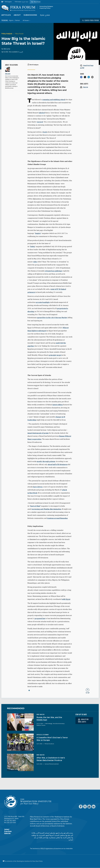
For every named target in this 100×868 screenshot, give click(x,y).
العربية (21, 52)
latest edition (58, 405)
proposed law (40, 618)
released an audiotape (53, 271)
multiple (46, 302)
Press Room (8, 831)
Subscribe (7, 833)
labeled (42, 113)
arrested (39, 302)
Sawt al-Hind (35, 506)
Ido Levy (7, 49)
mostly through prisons (46, 461)
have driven (38, 487)
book (45, 132)
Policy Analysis (7, 34)
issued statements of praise (38, 433)
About (17, 15)
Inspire (38, 233)
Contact (7, 829)
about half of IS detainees (58, 464)
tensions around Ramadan (57, 518)
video (35, 262)
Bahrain (18, 20)
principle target (55, 355)
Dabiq (32, 246)
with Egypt (66, 599)
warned (40, 122)
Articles (6, 15)
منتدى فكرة (45, 15)
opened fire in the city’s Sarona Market (52, 318)
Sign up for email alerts (83, 721)
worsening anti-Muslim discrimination (46, 509)
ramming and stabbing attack (54, 100)
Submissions (30, 15)
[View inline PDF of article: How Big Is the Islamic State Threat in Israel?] (88, 67)
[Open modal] (90, 20)
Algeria (11, 20)
